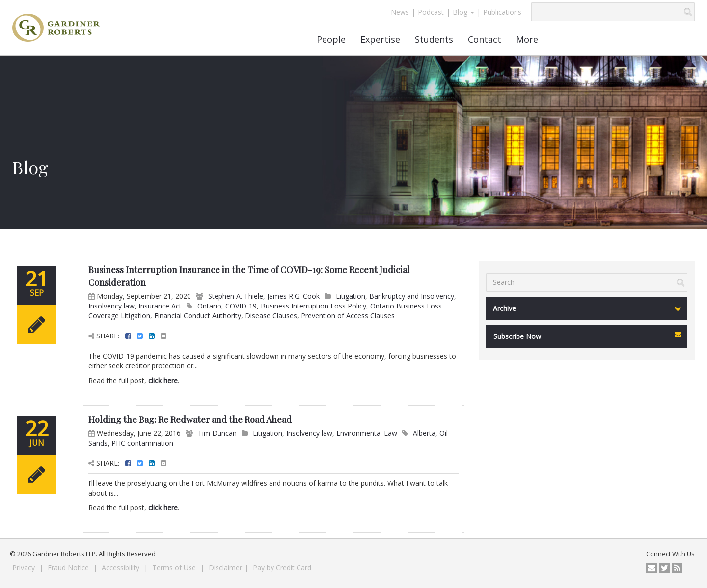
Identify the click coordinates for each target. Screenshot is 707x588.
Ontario (209, 306)
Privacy (25, 568)
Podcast (431, 12)
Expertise (380, 39)
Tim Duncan (217, 433)
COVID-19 (241, 306)
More (527, 39)
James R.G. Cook (293, 296)
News (400, 12)
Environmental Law (367, 433)
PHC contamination (142, 443)
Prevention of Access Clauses (348, 316)
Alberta (424, 433)
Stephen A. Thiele (236, 296)
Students (434, 39)
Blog (463, 12)
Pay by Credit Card (282, 568)
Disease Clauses (271, 316)
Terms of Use (175, 568)
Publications (502, 12)
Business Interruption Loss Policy (313, 306)
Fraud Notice (69, 568)
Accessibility (122, 568)
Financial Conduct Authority (198, 316)
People (331, 39)
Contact (485, 39)
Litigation (351, 296)
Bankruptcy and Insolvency (412, 296)
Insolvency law (111, 306)
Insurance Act (160, 306)
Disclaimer (225, 568)
